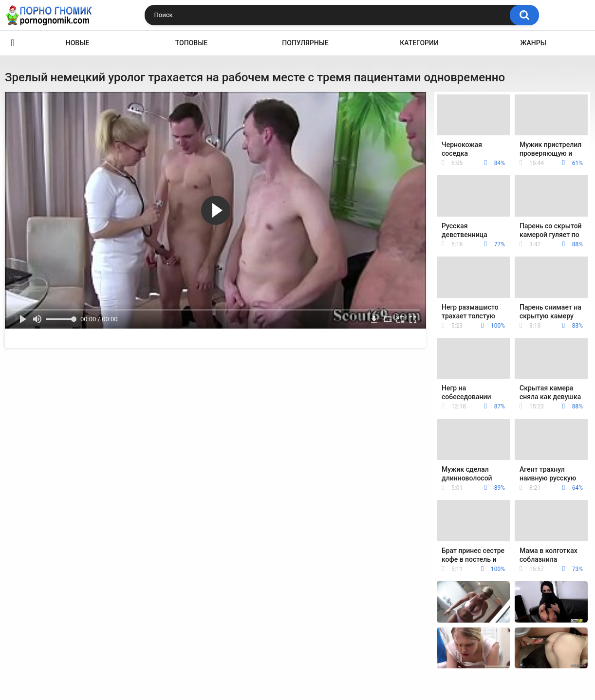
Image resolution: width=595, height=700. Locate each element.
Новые (77, 43)
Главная (13, 43)
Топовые (191, 43)
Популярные (305, 43)
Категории (419, 43)
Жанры (533, 43)
